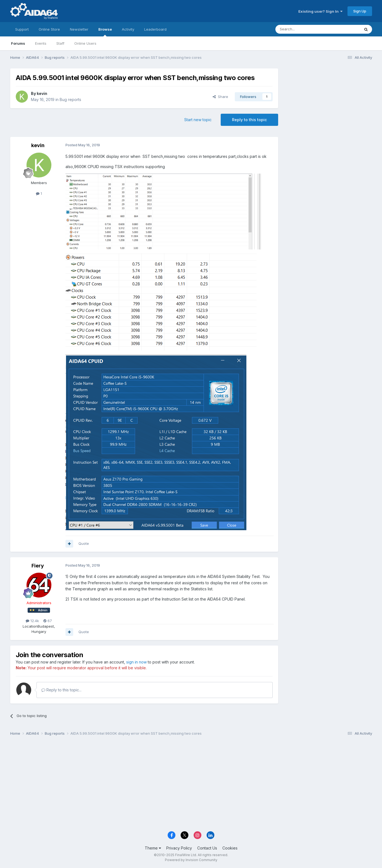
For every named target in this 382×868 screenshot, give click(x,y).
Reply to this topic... (61, 690)
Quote (84, 543)
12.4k (32, 621)
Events (41, 43)
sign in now (136, 662)
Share (220, 97)
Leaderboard (155, 29)
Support (22, 29)
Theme (153, 848)
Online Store (49, 29)
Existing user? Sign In (320, 11)
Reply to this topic (249, 120)
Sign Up (360, 11)
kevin (42, 93)
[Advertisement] (328, 105)
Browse (105, 32)
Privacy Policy (179, 848)
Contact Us (207, 848)
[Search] (304, 29)
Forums (18, 43)
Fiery (38, 566)
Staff (60, 43)
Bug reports (70, 99)
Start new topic (198, 120)
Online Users (85, 43)
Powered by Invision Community (191, 860)
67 (48, 621)
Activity (128, 29)
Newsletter (79, 29)
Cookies (230, 848)
